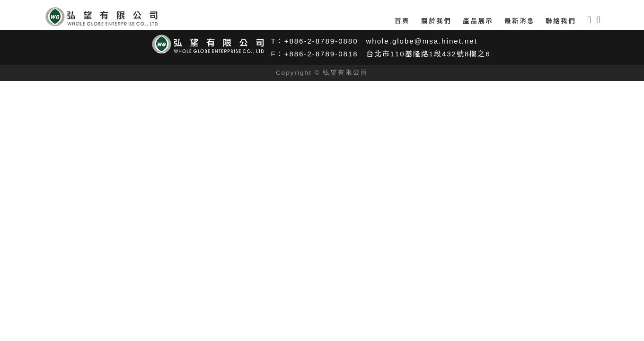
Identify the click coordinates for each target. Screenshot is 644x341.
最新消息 (520, 21)
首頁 (402, 21)
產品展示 (478, 21)
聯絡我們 (561, 21)
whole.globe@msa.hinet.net (422, 41)
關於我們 (436, 21)
